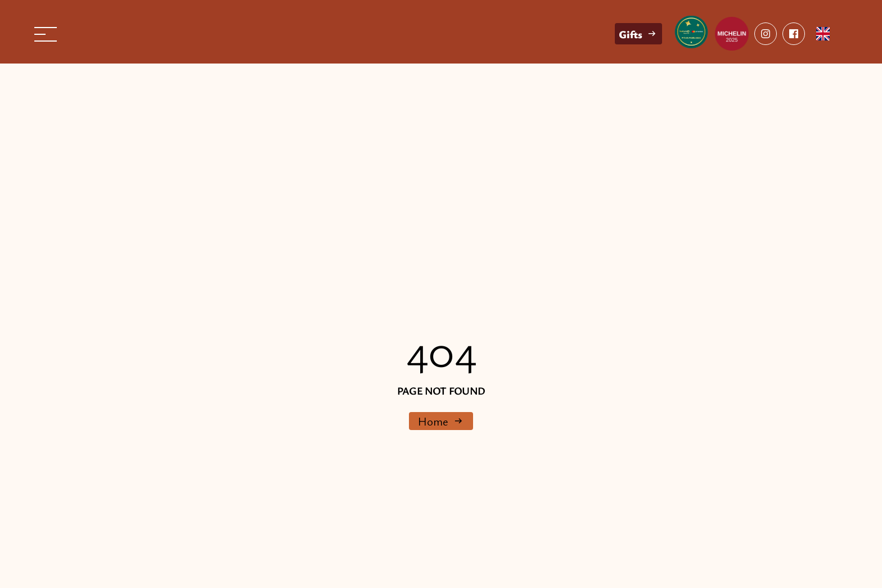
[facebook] (766, 34)
